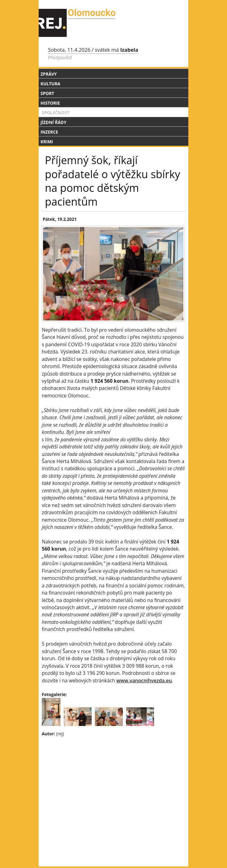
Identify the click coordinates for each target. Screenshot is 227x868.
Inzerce (49, 132)
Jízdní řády (53, 122)
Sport (47, 93)
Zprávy (49, 74)
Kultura (50, 84)
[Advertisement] (113, 787)
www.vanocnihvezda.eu (144, 681)
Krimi (47, 142)
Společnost (56, 113)
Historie (50, 103)
